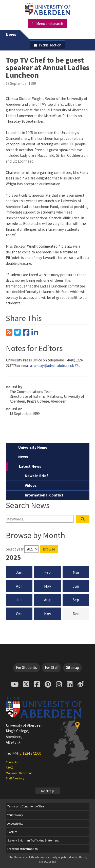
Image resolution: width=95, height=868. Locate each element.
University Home (33, 447)
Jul (19, 600)
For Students (26, 667)
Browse (49, 549)
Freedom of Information (23, 849)
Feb (48, 572)
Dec (81, 613)
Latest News (30, 466)
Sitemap (73, 667)
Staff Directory (15, 778)
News (11, 35)
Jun (76, 586)
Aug (47, 600)
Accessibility (15, 823)
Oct (19, 614)
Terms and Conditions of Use (26, 806)
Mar (76, 572)
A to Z (9, 767)
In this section (50, 45)
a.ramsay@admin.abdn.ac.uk (52, 366)
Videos (31, 485)
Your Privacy (15, 815)
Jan (19, 572)
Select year (15, 549)
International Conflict (44, 495)
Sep (76, 600)
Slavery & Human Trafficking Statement (33, 840)
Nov (48, 614)
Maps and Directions (19, 773)
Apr (19, 586)
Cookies (12, 832)
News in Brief (36, 476)
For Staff (52, 667)
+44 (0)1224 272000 (27, 753)
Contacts (12, 762)
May (48, 586)
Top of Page (48, 791)
